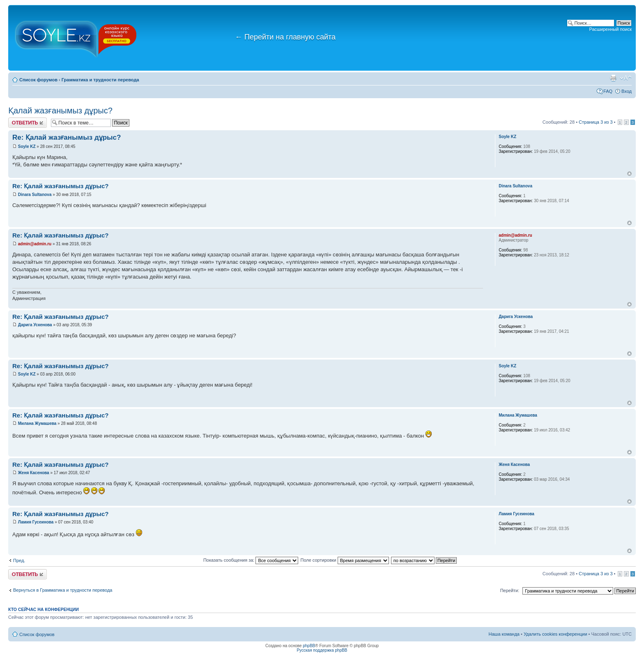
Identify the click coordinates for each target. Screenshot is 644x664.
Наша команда (504, 634)
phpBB (309, 646)
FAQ (608, 91)
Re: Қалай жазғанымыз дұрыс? (67, 137)
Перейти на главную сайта (285, 37)
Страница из (596, 122)
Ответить (28, 123)
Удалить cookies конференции (555, 634)
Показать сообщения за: (251, 560)
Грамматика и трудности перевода (100, 80)
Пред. (19, 560)
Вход (627, 91)
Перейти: (510, 590)
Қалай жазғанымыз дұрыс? (60, 111)
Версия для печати (613, 78)
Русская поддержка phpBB (322, 650)
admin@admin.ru (35, 244)
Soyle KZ (27, 146)
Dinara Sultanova (35, 195)
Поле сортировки (344, 560)
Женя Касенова (34, 473)
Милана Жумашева (37, 423)
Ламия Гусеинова (36, 522)
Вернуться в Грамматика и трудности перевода (63, 590)
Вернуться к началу (629, 174)
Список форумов (38, 80)
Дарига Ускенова (35, 325)
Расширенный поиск (610, 29)
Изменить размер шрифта (626, 78)
